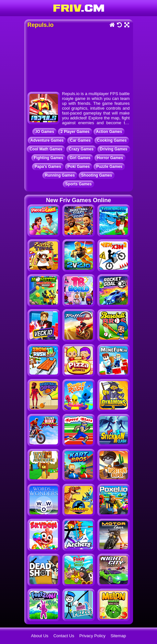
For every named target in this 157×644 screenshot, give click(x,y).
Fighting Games (49, 158)
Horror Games (110, 158)
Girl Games (80, 158)
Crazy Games (81, 149)
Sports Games (78, 184)
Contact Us (64, 636)
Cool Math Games (46, 149)
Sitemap (118, 636)
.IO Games (45, 132)
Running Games (60, 175)
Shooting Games (97, 175)
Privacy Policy (92, 636)
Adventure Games (47, 140)
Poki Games (79, 167)
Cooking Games (112, 140)
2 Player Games (75, 132)
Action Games (109, 132)
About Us (40, 636)
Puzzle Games (109, 167)
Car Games (80, 140)
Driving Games (114, 149)
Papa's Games (48, 167)
